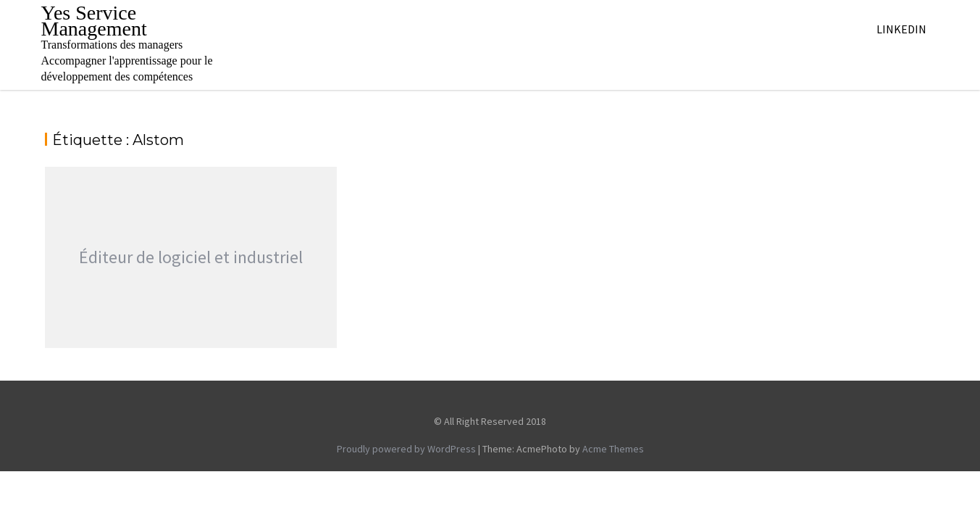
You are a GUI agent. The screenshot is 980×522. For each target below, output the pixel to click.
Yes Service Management (94, 21)
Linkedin (901, 29)
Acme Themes (613, 449)
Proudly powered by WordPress (406, 449)
